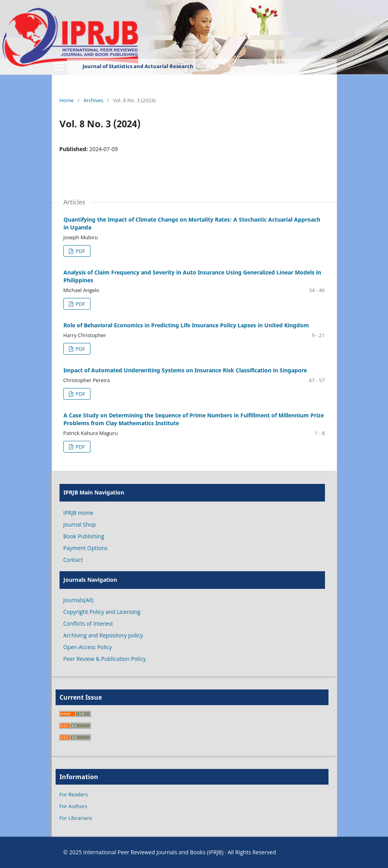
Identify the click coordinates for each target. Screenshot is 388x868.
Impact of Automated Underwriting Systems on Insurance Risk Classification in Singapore (185, 370)
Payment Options (86, 548)
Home (67, 100)
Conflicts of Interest (88, 623)
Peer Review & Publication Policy (105, 659)
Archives (93, 100)
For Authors (73, 806)
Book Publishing (84, 536)
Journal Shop (80, 524)
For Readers (74, 794)
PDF (80, 251)
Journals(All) (79, 600)
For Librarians (76, 818)
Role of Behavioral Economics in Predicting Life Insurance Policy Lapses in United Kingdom (186, 325)
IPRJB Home (79, 513)
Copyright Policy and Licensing (102, 612)
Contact (73, 560)
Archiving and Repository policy (103, 635)
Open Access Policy (88, 647)
